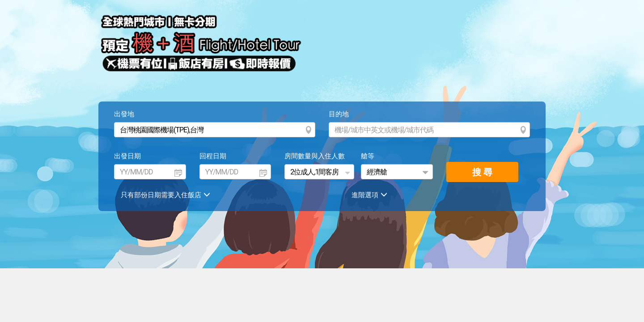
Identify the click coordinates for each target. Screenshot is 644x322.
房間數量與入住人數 (315, 156)
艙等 (368, 156)
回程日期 (213, 156)
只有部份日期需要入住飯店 (167, 195)
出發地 (124, 114)
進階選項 (371, 195)
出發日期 (127, 156)
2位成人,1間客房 (314, 172)
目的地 (339, 114)
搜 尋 (482, 172)
